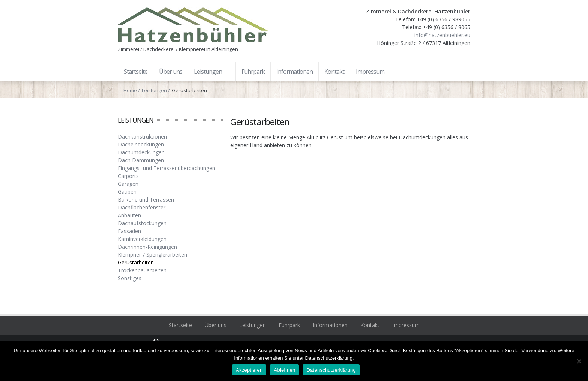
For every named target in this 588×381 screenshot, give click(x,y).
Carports (128, 176)
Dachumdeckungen (141, 152)
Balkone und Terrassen (146, 199)
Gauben (127, 192)
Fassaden (129, 231)
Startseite (180, 325)
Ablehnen (284, 370)
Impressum (406, 325)
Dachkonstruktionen (142, 137)
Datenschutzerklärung (331, 370)
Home (130, 90)
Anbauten (129, 215)
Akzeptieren (249, 370)
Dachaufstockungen (142, 223)
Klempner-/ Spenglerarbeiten (152, 255)
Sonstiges (130, 278)
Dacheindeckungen (141, 144)
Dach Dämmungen (141, 160)
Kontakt (370, 325)
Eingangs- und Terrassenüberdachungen (166, 168)
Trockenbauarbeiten (142, 270)
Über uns (216, 325)
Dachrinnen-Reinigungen (147, 247)
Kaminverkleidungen (142, 239)
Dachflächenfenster (142, 207)
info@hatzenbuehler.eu (442, 35)
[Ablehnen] (579, 361)
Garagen (128, 184)
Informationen (330, 325)
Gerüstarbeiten (136, 262)
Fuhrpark (289, 325)
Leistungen (154, 90)
